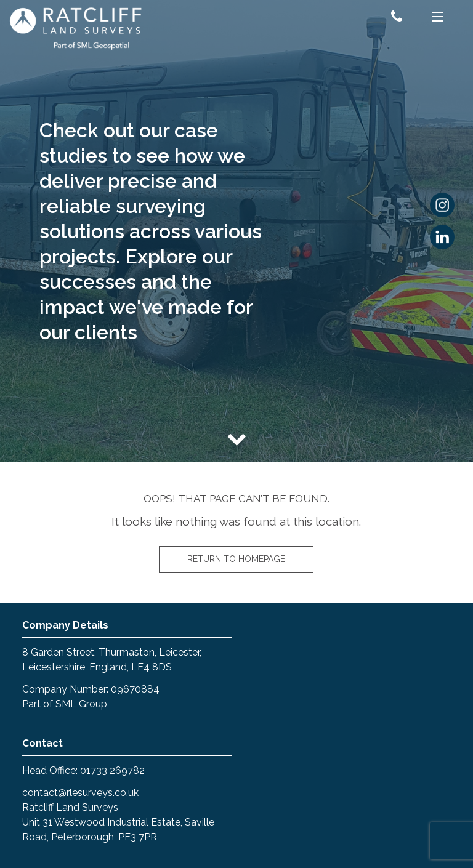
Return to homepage (236, 559)
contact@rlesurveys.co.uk (80, 793)
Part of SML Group (65, 704)
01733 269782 (112, 770)
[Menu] (438, 18)
